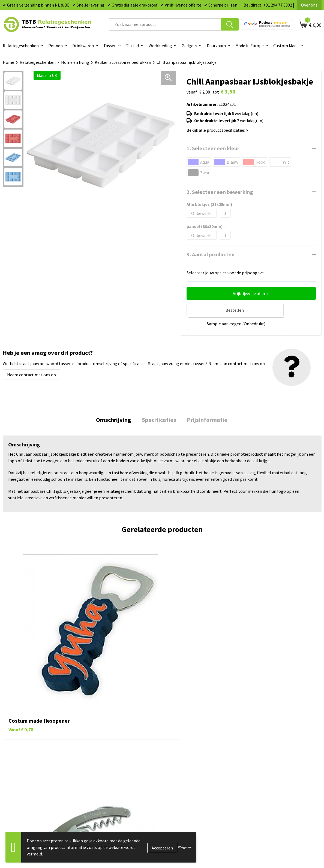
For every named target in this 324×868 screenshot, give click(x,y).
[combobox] (165, 24)
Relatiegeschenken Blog (271, 733)
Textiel (133, 46)
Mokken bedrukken (186, 749)
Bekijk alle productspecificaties (217, 130)
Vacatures (257, 725)
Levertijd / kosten (106, 725)
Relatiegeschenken (38, 62)
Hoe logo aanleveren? (110, 758)
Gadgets (189, 46)
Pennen (55, 46)
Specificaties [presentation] (159, 405)
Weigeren (184, 847)
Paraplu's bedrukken (188, 766)
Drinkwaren (83, 46)
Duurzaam (216, 46)
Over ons (309, 5)
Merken (176, 774)
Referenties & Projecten (270, 741)
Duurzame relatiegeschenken (196, 733)
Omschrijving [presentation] (116, 405)
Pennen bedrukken (186, 716)
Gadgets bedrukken (187, 741)
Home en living (75, 62)
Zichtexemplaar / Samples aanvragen (124, 766)
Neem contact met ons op (31, 360)
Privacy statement (265, 749)
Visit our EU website (266, 774)
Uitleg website (103, 733)
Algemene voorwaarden (270, 766)
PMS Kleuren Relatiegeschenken (120, 749)
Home (8, 62)
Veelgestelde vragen (109, 716)
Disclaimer (258, 758)
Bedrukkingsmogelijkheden (115, 741)
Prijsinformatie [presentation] (205, 405)
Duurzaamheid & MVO (110, 774)
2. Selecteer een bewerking (220, 192)
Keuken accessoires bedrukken (123, 62)
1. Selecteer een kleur (213, 148)
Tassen (110, 46)
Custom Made (286, 46)
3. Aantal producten (211, 254)
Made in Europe (250, 46)
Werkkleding (160, 46)
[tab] (116, 405)
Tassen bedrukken (186, 725)
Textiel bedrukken (186, 758)
